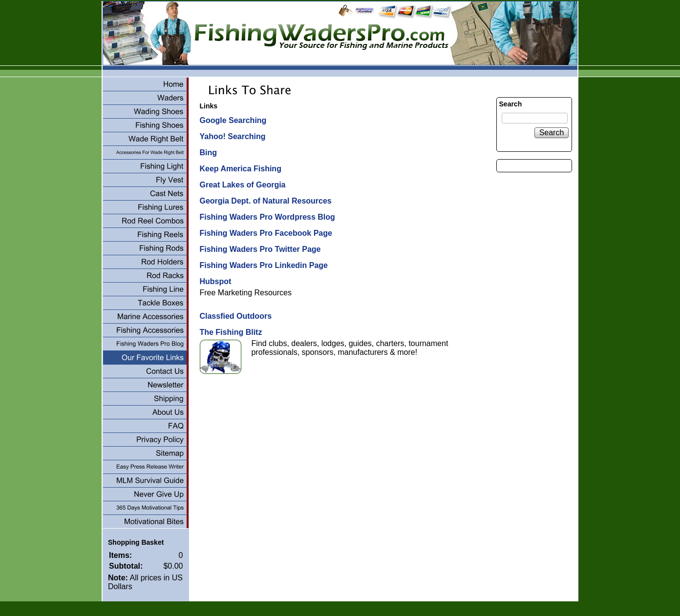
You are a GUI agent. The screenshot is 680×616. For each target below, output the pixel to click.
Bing (208, 153)
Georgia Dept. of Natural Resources (265, 201)
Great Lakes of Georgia (242, 185)
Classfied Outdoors (235, 316)
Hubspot (215, 281)
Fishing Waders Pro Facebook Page (266, 233)
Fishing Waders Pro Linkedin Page (264, 265)
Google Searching (233, 120)
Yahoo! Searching (232, 136)
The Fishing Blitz (231, 332)
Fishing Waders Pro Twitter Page (260, 249)
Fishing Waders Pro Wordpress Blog (267, 217)
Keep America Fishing (240, 169)
